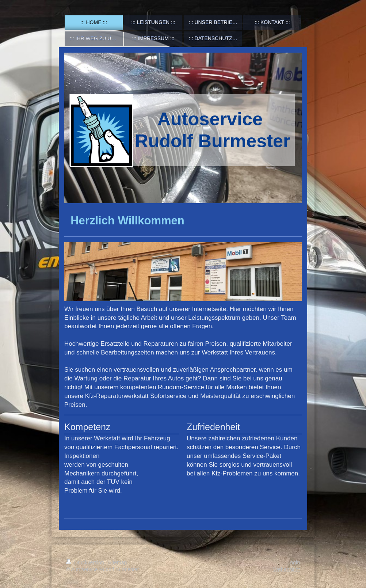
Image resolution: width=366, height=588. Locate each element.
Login (294, 562)
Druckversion (86, 562)
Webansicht (287, 569)
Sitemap (117, 562)
